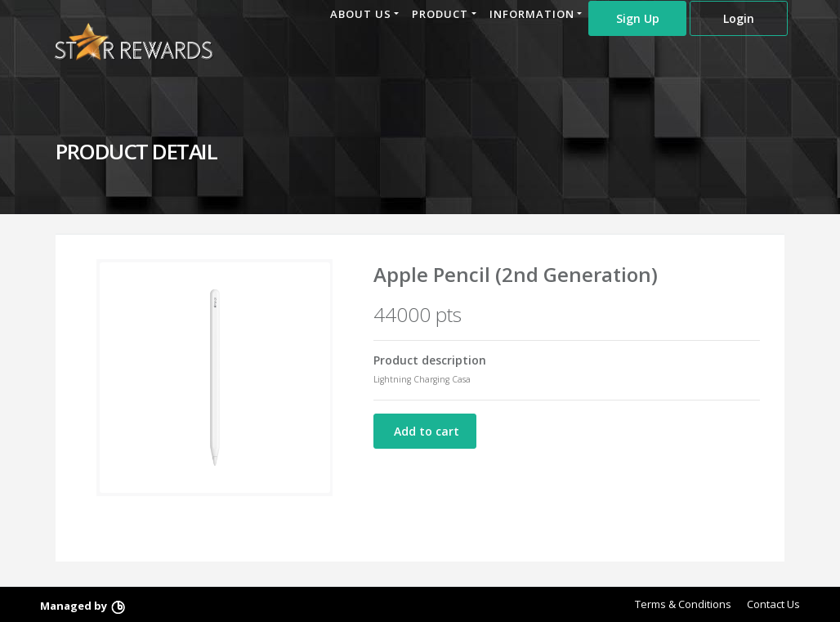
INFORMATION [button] (532, 14)
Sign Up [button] (638, 18)
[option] (215, 378)
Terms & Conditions (683, 604)
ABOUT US (361, 14)
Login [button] (739, 18)
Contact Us (773, 604)
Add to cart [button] (425, 431)
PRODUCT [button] (440, 14)
